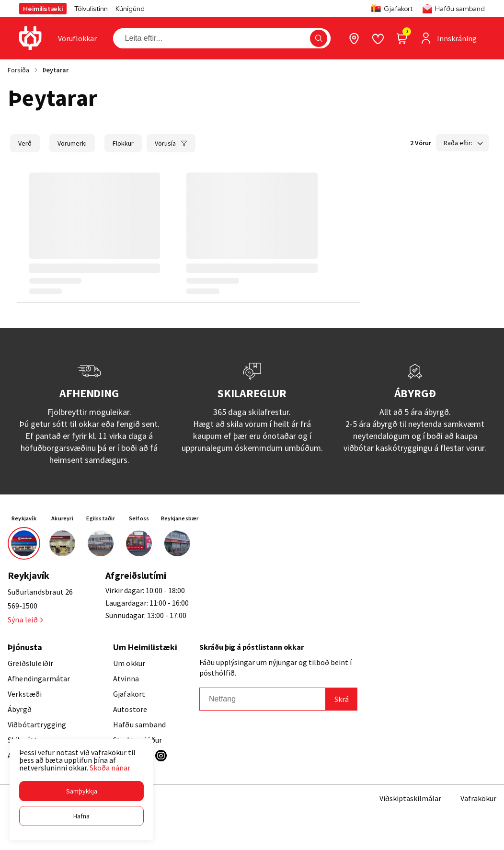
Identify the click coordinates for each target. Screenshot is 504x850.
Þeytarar (56, 70)
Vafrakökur (478, 798)
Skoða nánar (110, 768)
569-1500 (23, 606)
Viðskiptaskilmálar (410, 798)
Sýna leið (25, 620)
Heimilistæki (43, 9)
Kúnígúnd (130, 9)
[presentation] (77, 38)
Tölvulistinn (91, 9)
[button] (81, 791)
